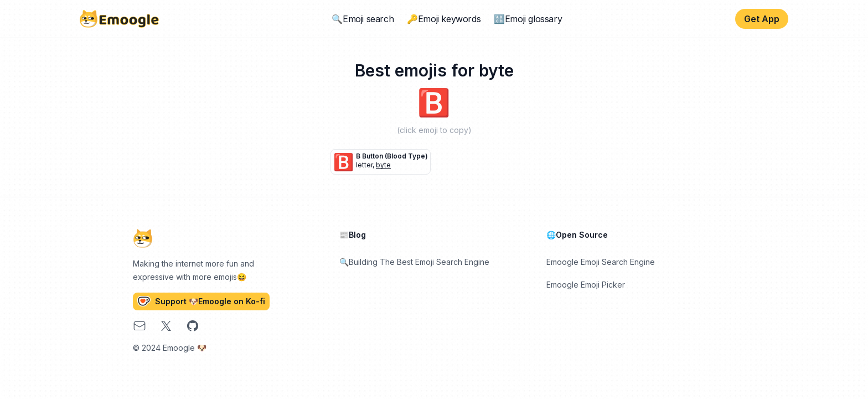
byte (383, 165)
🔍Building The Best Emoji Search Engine (414, 262)
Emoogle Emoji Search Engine (601, 262)
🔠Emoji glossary (528, 19)
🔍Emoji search (363, 19)
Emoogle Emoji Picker (586, 285)
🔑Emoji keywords (444, 19)
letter (364, 165)
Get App (762, 19)
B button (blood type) (392, 156)
